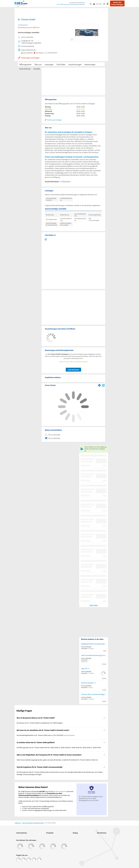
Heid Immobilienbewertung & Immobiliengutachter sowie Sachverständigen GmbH (94, 655)
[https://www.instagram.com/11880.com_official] (23, 860)
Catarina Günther (87, 683)
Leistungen (49, 64)
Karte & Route (25, 69)
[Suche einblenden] (91, 4)
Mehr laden (94, 605)
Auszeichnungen (75, 64)
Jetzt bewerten (73, 370)
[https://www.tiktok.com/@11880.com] (29, 860)
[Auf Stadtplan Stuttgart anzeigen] (103, 385)
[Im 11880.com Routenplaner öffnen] (99, 385)
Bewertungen (90, 64)
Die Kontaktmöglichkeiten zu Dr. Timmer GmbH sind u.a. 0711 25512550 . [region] (46, 735)
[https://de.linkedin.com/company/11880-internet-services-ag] (34, 860)
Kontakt (37, 69)
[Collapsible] (104, 718)
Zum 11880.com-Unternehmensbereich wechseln (71, 4)
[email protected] (69, 735)
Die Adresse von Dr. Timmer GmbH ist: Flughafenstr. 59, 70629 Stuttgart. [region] (40, 723)
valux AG (84, 669)
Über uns (38, 64)
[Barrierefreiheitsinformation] (105, 4)
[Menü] (108, 4)
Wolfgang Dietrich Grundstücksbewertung (94, 644)
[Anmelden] (98, 4)
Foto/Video (61, 64)
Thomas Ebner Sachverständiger (93, 694)
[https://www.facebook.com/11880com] (18, 860)
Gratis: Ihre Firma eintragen (117, 3)
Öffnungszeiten (25, 64)
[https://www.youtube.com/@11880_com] (39, 860)
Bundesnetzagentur (60, 791)
